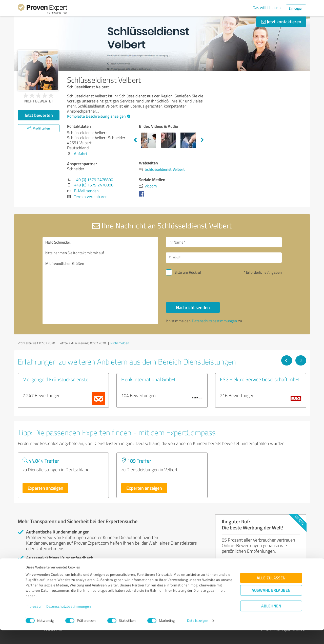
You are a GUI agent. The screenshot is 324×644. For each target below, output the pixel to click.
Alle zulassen (271, 592)
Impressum (35, 620)
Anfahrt (81, 154)
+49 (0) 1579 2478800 (94, 180)
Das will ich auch (267, 8)
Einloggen (296, 8)
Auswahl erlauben (271, 604)
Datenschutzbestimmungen (69, 620)
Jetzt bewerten (39, 115)
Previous (135, 140)
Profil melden (120, 343)
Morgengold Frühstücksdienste (55, 379)
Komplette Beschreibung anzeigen (98, 116)
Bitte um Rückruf (188, 272)
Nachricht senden (193, 307)
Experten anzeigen (45, 488)
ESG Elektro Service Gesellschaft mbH (259, 379)
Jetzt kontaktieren (281, 22)
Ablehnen (271, 620)
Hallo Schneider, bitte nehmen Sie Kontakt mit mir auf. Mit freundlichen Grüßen (100, 281)
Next (202, 140)
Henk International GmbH (148, 379)
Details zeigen (198, 635)
